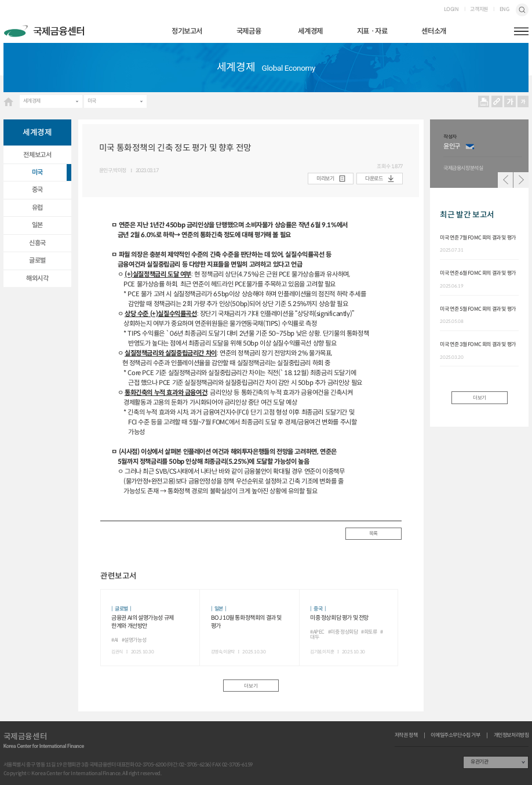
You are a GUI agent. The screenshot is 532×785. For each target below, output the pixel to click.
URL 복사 (497, 101)
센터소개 (433, 31)
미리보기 (325, 179)
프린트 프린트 (484, 101)
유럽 (37, 208)
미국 (92, 101)
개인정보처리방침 (511, 735)
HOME (8, 102)
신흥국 (37, 243)
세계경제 (310, 31)
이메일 (470, 146)
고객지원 (479, 10)
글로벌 (37, 260)
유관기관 (479, 762)
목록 (374, 533)
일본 (37, 225)
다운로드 (374, 179)
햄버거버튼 (522, 31)
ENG (504, 10)
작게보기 (523, 101)
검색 (522, 10)
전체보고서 (37, 155)
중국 (37, 190)
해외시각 (37, 278)
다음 (521, 180)
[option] (483, 154)
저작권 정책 (406, 735)
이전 (506, 180)
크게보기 (510, 101)
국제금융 (249, 31)
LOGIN (451, 10)
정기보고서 (187, 31)
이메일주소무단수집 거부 (455, 735)
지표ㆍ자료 (372, 31)
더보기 (251, 686)
